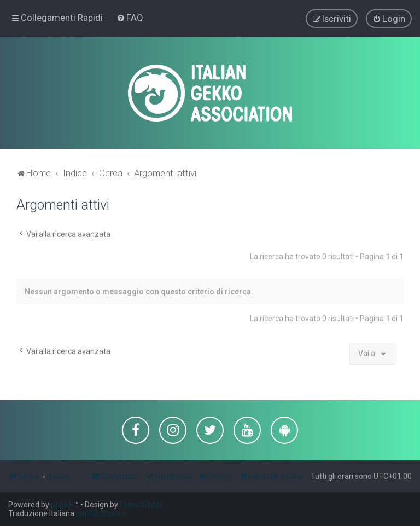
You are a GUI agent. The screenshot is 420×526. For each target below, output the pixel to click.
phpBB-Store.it (101, 513)
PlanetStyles (142, 505)
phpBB (62, 505)
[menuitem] (130, 18)
